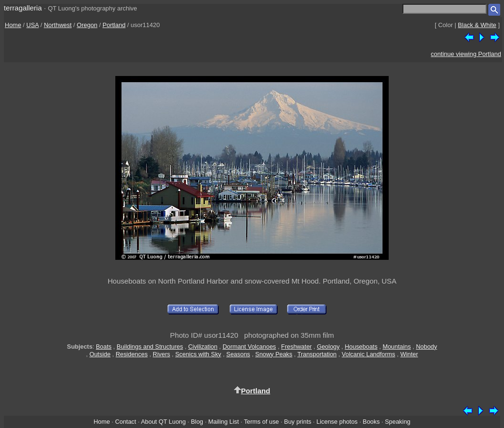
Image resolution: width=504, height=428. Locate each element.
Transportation (317, 354)
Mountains (397, 347)
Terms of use (261, 422)
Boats (104, 347)
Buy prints (298, 422)
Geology (328, 347)
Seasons (238, 354)
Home (13, 25)
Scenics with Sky (198, 354)
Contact (125, 422)
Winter (409, 354)
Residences (132, 354)
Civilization (203, 347)
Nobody (426, 347)
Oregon (87, 25)
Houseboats (361, 347)
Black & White (477, 25)
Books (371, 422)
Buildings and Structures (150, 347)
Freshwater (296, 347)
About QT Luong (163, 422)
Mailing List (224, 422)
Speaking (398, 422)
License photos (337, 422)
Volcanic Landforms (369, 354)
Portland (114, 25)
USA (33, 25)
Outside (100, 354)
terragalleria (23, 8)
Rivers (162, 354)
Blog (197, 422)
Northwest (58, 25)
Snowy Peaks (274, 354)
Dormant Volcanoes (249, 347)
